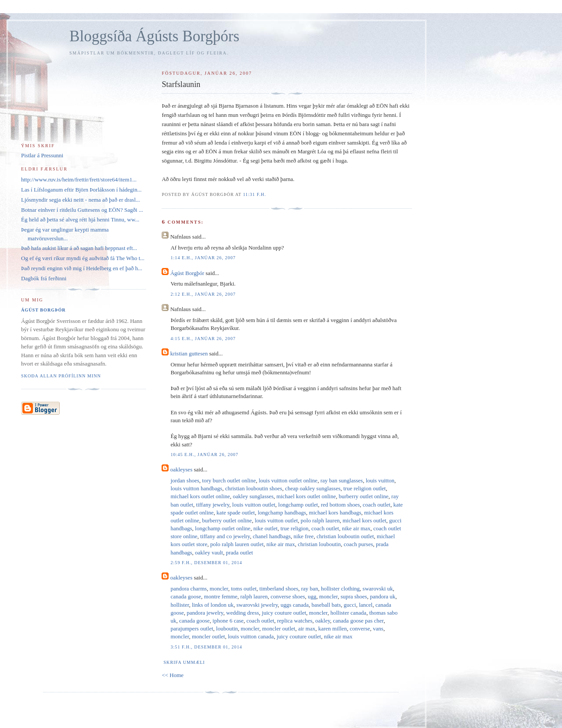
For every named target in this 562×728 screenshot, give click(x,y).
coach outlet (376, 505)
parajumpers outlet (192, 628)
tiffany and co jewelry (225, 536)
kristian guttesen (189, 353)
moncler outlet (279, 628)
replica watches (295, 621)
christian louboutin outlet (345, 536)
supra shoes (354, 596)
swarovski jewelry (257, 605)
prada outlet (239, 552)
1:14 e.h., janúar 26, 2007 (203, 258)
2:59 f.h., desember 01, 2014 (206, 563)
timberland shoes (279, 589)
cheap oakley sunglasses (313, 488)
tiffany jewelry (213, 505)
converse (360, 628)
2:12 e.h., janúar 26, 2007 (203, 294)
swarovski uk (378, 589)
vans (378, 628)
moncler (219, 589)
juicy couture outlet (284, 613)
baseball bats (326, 605)
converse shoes (288, 596)
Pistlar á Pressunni (42, 155)
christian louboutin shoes (254, 488)
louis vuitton (380, 480)
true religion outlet (365, 488)
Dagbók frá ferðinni (44, 278)
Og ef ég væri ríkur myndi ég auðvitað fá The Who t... (83, 258)
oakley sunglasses (253, 496)
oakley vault (209, 552)
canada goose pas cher (358, 621)
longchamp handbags (282, 512)
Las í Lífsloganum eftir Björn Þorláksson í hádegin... (81, 190)
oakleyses (182, 469)
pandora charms (189, 589)
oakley (323, 621)
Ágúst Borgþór (187, 273)
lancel (366, 605)
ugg (312, 596)
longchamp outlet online (223, 528)
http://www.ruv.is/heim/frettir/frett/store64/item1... (79, 179)
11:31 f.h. (254, 194)
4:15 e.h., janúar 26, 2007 (203, 339)
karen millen (333, 628)
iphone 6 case (228, 621)
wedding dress (243, 613)
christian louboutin (319, 544)
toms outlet (244, 589)
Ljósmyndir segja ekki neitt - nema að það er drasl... (81, 200)
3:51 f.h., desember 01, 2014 (206, 647)
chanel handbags (272, 536)
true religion (295, 528)
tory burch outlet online (229, 480)
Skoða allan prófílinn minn (61, 376)
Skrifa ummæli (184, 662)
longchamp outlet (298, 505)
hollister (180, 605)
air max (307, 628)
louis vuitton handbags (196, 488)
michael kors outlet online (200, 496)
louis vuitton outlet (254, 505)
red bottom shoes (340, 505)
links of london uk (213, 605)
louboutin (227, 628)
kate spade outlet (236, 512)
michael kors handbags (335, 512)
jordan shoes (185, 480)
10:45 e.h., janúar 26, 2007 (204, 455)
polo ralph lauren (320, 520)
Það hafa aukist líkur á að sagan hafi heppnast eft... (79, 248)
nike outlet (265, 528)
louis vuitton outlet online (288, 480)
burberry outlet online (363, 496)
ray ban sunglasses (342, 480)
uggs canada (295, 605)
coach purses (358, 544)
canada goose (186, 596)
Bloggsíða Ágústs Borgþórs (154, 36)
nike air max (356, 528)
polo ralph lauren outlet (237, 544)
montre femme (221, 596)
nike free (304, 536)
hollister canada (348, 613)
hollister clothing (340, 589)
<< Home (173, 675)
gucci (350, 605)
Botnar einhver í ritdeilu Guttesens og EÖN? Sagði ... (82, 210)
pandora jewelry (205, 613)
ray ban (310, 589)
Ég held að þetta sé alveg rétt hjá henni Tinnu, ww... (80, 219)
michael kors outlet (364, 520)
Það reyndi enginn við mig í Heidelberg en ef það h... (82, 268)
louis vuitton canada (251, 636)
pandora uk (382, 596)
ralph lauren (254, 596)
